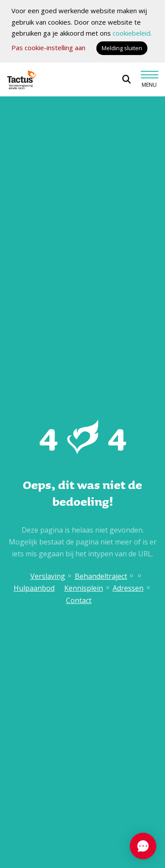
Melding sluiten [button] (122, 48)
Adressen (128, 588)
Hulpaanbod (34, 588)
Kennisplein (84, 588)
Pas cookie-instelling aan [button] (48, 48)
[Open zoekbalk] (126, 79)
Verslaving (48, 576)
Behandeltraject (101, 576)
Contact (79, 600)
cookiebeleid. (132, 33)
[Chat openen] (143, 846)
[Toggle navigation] (149, 79)
